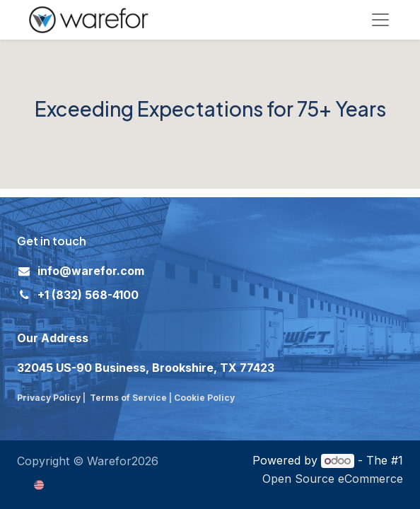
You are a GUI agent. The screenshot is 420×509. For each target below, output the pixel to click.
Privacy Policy (49, 398)
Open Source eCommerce (333, 479)
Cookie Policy (205, 398)
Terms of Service (128, 398)
